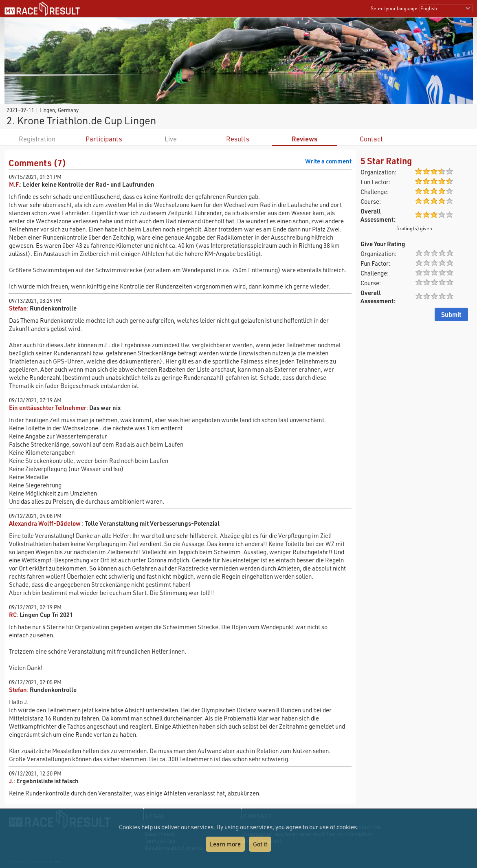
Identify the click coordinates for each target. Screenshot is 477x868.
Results (238, 139)
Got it (260, 844)
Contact (371, 139)
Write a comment (328, 161)
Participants (104, 139)
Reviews (304, 139)
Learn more (225, 844)
